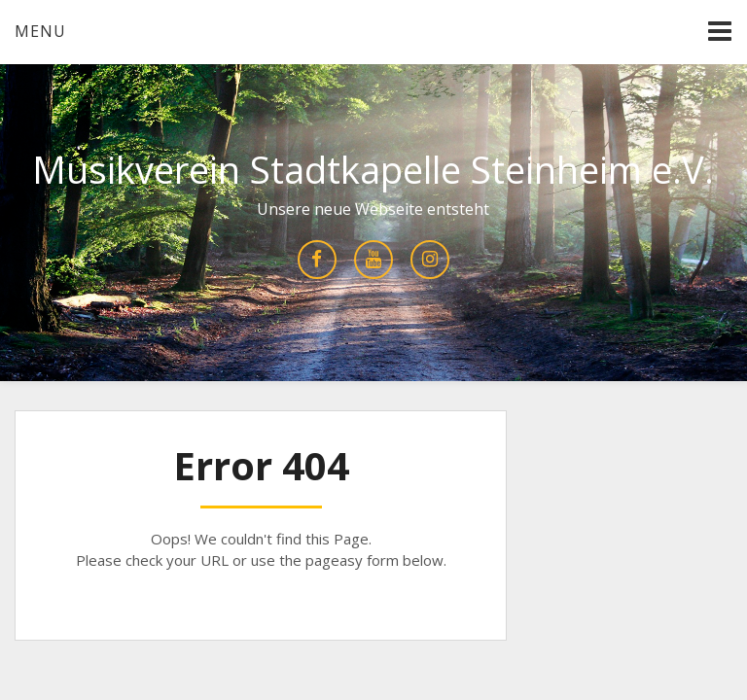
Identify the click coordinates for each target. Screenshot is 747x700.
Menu (40, 31)
